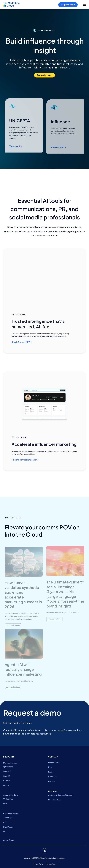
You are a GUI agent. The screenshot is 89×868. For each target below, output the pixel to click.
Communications (13, 630)
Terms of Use (51, 864)
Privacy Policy (38, 864)
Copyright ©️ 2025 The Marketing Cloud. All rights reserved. (45, 858)
